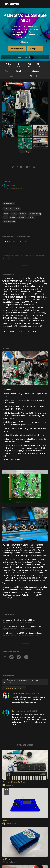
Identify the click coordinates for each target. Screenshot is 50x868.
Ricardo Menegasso (19, 659)
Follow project (17, 49)
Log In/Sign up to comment (14, 654)
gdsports (8, 751)
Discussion (35, 76)
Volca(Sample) (35, 214)
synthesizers (9, 221)
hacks (13, 218)
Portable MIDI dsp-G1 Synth (14, 748)
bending (22, 218)
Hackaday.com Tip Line (17, 241)
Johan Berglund (11, 867)
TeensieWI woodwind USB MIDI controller (20, 864)
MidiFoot (6, 825)
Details (19, 71)
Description (9, 71)
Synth (31, 218)
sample (23, 214)
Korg (6, 214)
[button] (45, 4)
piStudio (6, 787)
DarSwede (25, 42)
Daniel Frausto (10, 790)
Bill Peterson (9, 828)
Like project (35, 49)
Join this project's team (12, 189)
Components (38, 71)
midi (5, 218)
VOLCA (14, 214)
